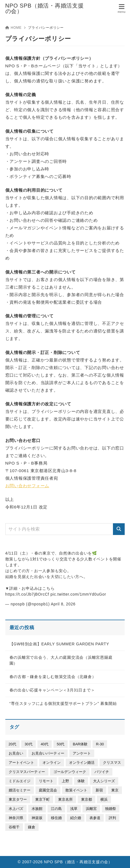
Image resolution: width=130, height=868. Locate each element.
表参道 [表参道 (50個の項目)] (95, 818)
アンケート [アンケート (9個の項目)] (82, 753)
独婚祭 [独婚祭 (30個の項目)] (111, 809)
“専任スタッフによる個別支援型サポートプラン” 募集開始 (63, 703)
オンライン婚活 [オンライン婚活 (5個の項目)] (82, 763)
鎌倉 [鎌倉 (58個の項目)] (32, 827)
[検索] (119, 529)
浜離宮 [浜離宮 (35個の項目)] (91, 809)
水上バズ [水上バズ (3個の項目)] (16, 809)
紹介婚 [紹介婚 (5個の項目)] (76, 818)
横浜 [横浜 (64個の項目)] (104, 799)
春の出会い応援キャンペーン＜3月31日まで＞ (52, 690)
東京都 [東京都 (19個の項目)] (87, 799)
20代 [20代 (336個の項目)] (12, 744)
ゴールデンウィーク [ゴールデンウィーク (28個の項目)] (70, 772)
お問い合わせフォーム (27, 486)
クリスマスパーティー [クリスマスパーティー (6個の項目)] (27, 772)
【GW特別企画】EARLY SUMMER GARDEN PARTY (59, 644)
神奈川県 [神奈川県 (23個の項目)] (16, 818)
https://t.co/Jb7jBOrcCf (27, 594)
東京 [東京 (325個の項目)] (115, 790)
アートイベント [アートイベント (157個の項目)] (21, 763)
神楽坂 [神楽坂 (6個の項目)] (37, 818)
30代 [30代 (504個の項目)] (28, 744)
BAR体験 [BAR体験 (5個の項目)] (80, 744)
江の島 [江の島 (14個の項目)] (56, 809)
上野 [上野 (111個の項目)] (65, 781)
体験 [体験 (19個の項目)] (81, 781)
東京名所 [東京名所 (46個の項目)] (65, 799)
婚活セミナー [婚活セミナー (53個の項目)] (20, 790)
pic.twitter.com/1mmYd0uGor (78, 594)
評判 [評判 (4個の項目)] (112, 818)
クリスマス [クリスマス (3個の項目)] (112, 763)
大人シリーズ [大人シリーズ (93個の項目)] (104, 781)
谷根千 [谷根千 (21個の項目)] (14, 827)
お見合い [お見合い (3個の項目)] (16, 753)
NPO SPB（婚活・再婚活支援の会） (45, 8)
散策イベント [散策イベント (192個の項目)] (76, 790)
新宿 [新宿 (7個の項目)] (99, 790)
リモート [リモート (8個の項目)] (46, 781)
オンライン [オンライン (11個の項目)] (52, 763)
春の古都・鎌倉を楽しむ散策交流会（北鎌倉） (53, 677)
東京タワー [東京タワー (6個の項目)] (18, 799)
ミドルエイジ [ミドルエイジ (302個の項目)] (20, 781)
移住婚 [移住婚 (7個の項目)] (56, 818)
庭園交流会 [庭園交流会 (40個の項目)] (48, 790)
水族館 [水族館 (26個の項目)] (37, 809)
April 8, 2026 (63, 604)
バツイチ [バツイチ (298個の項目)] (102, 772)
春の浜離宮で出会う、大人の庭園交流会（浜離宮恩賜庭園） (61, 660)
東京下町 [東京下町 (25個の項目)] (42, 799)
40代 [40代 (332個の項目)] (45, 744)
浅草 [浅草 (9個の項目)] (74, 809)
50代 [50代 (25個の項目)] (61, 744)
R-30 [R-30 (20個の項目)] (100, 744)
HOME (14, 28)
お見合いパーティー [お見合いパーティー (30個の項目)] (48, 753)
